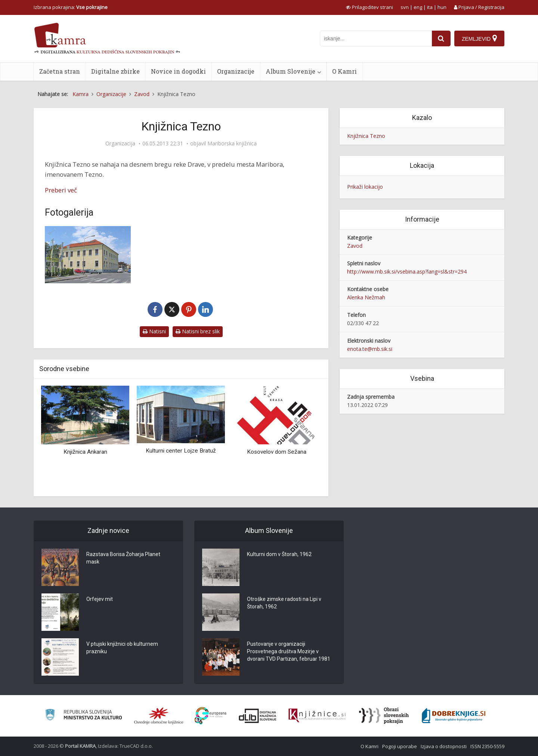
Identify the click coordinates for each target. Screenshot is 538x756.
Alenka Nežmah (366, 297)
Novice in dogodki (178, 71)
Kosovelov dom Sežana (277, 452)
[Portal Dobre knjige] (454, 716)
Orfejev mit (100, 599)
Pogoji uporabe (400, 746)
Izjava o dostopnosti (444, 746)
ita (430, 7)
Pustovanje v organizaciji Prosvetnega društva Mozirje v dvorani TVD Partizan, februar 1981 (289, 651)
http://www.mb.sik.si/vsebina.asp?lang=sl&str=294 (407, 271)
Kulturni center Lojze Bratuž (181, 451)
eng (418, 7)
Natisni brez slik (198, 331)
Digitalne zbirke (115, 71)
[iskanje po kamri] (376, 38)
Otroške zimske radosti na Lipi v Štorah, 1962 (284, 603)
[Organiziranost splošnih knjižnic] (159, 716)
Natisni (154, 331)
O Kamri (344, 71)
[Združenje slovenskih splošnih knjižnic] (317, 716)
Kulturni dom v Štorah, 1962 (279, 554)
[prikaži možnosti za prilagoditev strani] (370, 7)
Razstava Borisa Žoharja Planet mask (123, 558)
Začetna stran (60, 71)
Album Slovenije (290, 71)
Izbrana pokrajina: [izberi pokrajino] (71, 7)
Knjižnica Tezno (366, 136)
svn (405, 7)
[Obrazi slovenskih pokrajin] (384, 716)
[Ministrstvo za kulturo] (84, 716)
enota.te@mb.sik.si (370, 349)
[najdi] (441, 38)
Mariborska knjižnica (232, 144)
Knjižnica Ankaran (85, 452)
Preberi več (61, 190)
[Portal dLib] (258, 716)
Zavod (355, 246)
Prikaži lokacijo (365, 187)
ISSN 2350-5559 (487, 746)
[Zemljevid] (479, 38)
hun (442, 7)
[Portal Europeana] (211, 716)
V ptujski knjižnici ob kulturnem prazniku (122, 648)
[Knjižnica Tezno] (88, 255)
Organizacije (236, 71)
